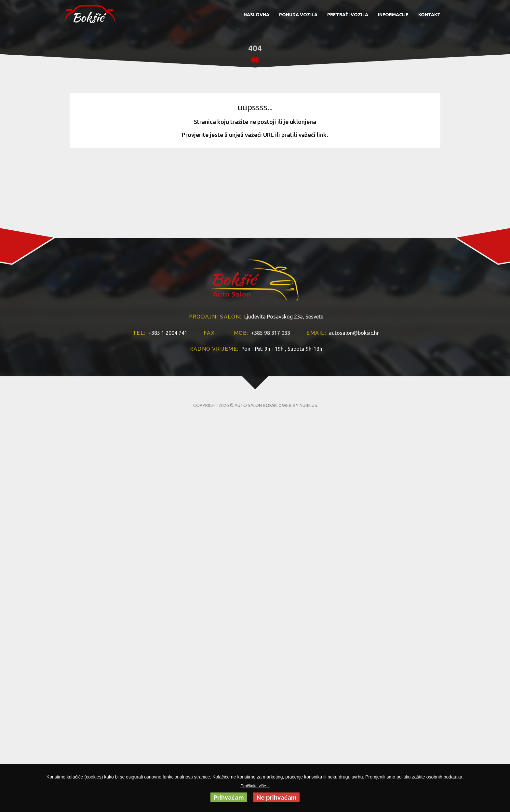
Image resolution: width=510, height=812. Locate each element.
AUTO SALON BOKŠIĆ (256, 446)
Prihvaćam (229, 798)
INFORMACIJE (393, 15)
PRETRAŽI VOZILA (348, 15)
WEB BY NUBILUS (300, 446)
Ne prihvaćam (276, 798)
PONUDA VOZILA (298, 15)
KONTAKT (429, 15)
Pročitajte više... (255, 786)
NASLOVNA (256, 15)
